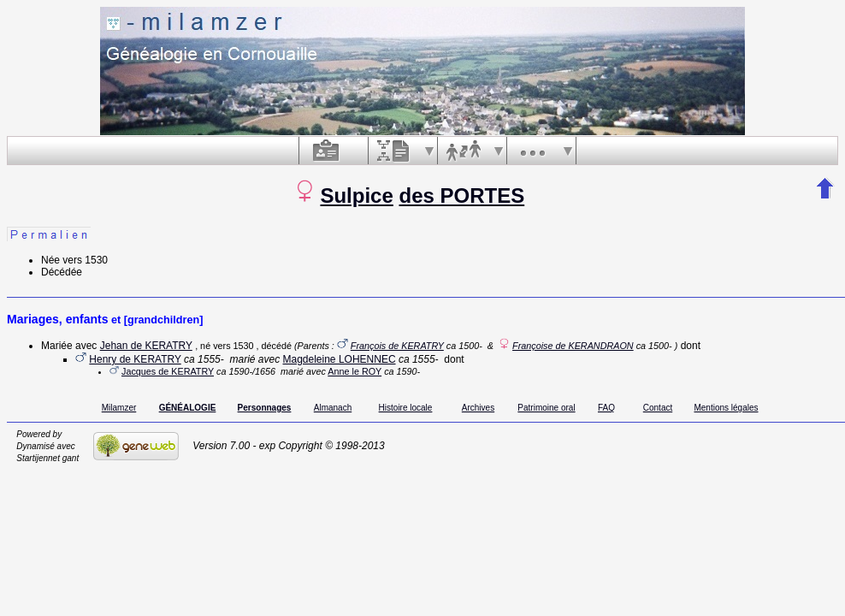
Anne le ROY (355, 371)
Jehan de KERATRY (146, 346)
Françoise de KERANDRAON (573, 346)
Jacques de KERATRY (168, 371)
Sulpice (356, 195)
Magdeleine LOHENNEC (340, 359)
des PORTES (461, 195)
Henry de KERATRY (135, 359)
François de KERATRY (397, 346)
